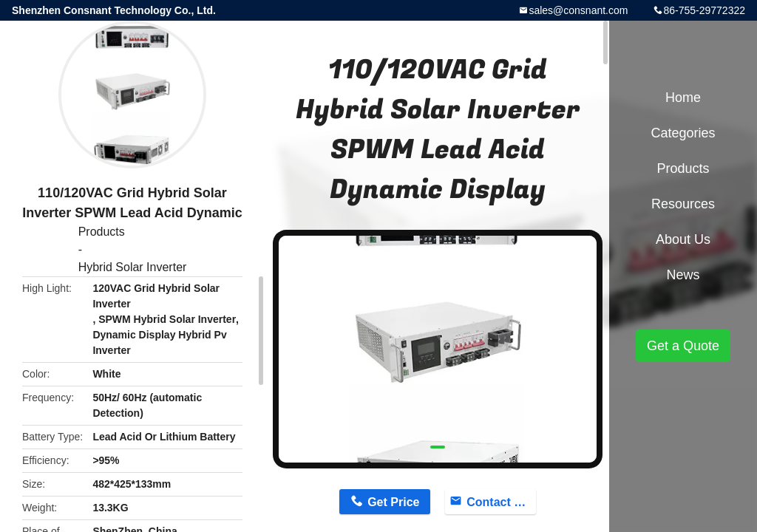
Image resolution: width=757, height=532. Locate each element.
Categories (683, 133)
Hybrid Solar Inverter (133, 267)
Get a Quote (683, 346)
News (683, 275)
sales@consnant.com (578, 10)
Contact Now (501, 502)
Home (683, 98)
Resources (683, 204)
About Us (683, 239)
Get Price (393, 502)
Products (102, 232)
